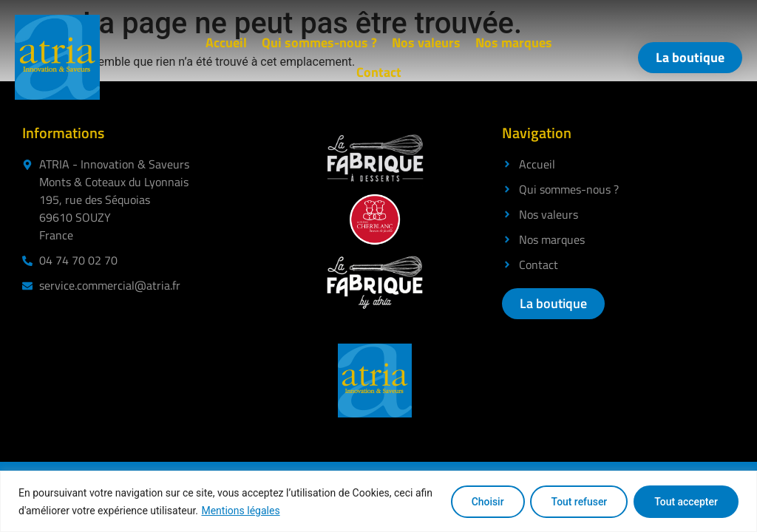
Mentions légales (240, 511)
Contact (379, 72)
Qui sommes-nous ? (319, 42)
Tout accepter (685, 502)
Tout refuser (577, 502)
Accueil (226, 42)
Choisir (483, 502)
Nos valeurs (426, 42)
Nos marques (514, 42)
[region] (378, 501)
